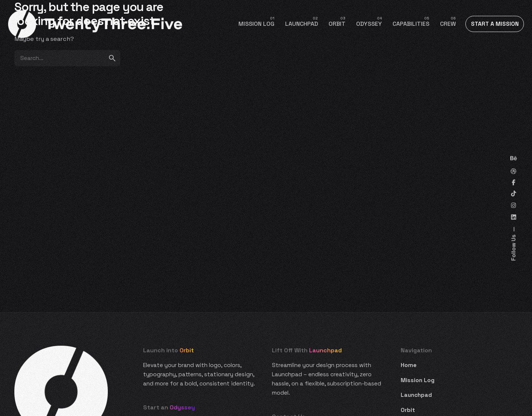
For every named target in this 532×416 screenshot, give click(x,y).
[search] (112, 58)
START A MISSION (495, 24)
